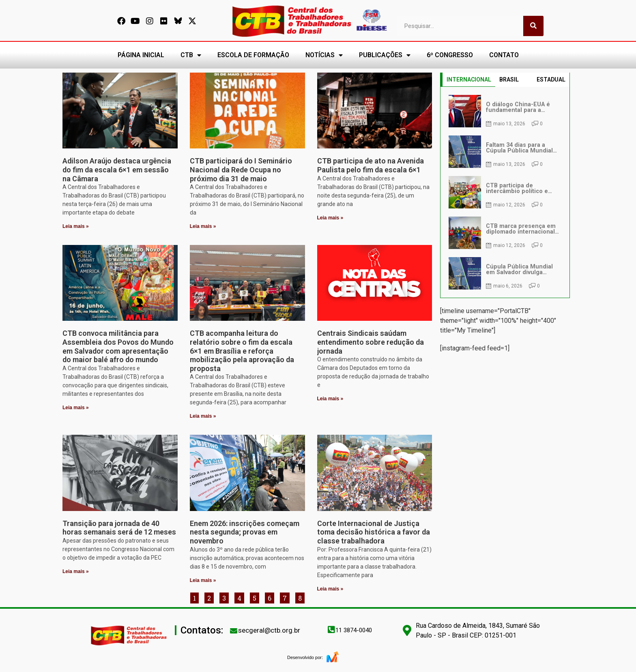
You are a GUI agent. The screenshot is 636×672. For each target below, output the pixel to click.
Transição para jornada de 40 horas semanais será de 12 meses (119, 528)
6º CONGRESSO (450, 55)
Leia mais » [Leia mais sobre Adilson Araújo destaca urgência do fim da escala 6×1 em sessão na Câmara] (76, 226)
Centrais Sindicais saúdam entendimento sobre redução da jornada (371, 342)
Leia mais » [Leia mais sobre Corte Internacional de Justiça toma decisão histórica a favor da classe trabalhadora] (330, 589)
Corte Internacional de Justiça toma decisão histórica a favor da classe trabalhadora (374, 532)
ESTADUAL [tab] (551, 79)
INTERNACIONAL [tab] (469, 79)
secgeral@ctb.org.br (269, 630)
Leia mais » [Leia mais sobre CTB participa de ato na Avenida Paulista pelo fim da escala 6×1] (330, 218)
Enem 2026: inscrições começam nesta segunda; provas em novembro (245, 532)
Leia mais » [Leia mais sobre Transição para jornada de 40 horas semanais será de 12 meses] (76, 571)
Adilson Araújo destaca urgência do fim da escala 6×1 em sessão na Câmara (117, 170)
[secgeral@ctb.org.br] (234, 631)
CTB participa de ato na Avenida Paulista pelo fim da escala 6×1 (371, 165)
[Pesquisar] (533, 26)
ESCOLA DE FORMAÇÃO (253, 55)
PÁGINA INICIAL (141, 55)
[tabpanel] (505, 192)
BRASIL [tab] (509, 79)
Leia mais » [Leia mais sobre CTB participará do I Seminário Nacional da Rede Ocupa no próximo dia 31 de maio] (203, 226)
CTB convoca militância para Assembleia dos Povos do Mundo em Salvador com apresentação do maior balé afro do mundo (118, 346)
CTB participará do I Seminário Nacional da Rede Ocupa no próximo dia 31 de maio (241, 170)
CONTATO (504, 55)
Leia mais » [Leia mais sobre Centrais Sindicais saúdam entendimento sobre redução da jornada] (330, 399)
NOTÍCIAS (324, 55)
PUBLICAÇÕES (385, 55)
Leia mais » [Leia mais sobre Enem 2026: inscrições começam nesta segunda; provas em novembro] (203, 580)
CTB (191, 55)
